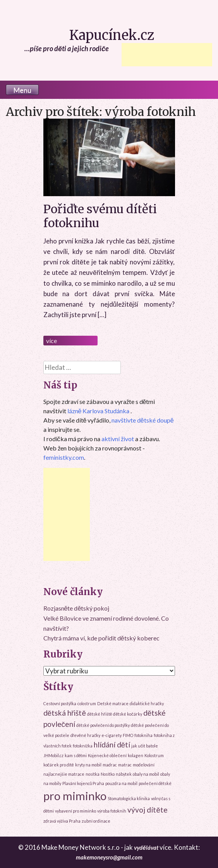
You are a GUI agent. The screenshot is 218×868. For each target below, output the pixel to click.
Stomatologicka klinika (129, 798)
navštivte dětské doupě (143, 420)
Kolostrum (154, 755)
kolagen (136, 755)
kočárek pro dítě (59, 765)
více (51, 341)
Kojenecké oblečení (107, 755)
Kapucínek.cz (112, 35)
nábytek (124, 774)
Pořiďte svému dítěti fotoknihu (100, 216)
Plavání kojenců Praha (83, 783)
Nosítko (108, 774)
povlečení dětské (155, 783)
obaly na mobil (146, 774)
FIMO (128, 735)
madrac (110, 765)
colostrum (87, 703)
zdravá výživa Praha (62, 821)
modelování (144, 765)
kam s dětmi (76, 755)
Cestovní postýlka (60, 703)
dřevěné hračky (86, 735)
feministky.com (64, 457)
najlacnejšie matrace (64, 774)
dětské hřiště (100, 714)
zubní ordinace (96, 821)
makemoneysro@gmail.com (109, 857)
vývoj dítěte (148, 810)
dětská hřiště (65, 713)
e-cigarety (112, 735)
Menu (22, 90)
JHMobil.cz (53, 755)
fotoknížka (83, 746)
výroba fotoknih (112, 811)
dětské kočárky (127, 714)
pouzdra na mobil (121, 783)
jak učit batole (145, 746)
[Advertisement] (167, 55)
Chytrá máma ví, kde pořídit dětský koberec (101, 638)
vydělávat (146, 847)
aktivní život (118, 439)
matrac (125, 765)
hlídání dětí (112, 745)
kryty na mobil (88, 765)
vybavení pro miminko (76, 811)
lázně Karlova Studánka (99, 411)
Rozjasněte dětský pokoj (76, 608)
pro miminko (75, 796)
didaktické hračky (147, 703)
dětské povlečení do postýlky (103, 725)
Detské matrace (113, 703)
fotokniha (143, 735)
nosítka (93, 774)
